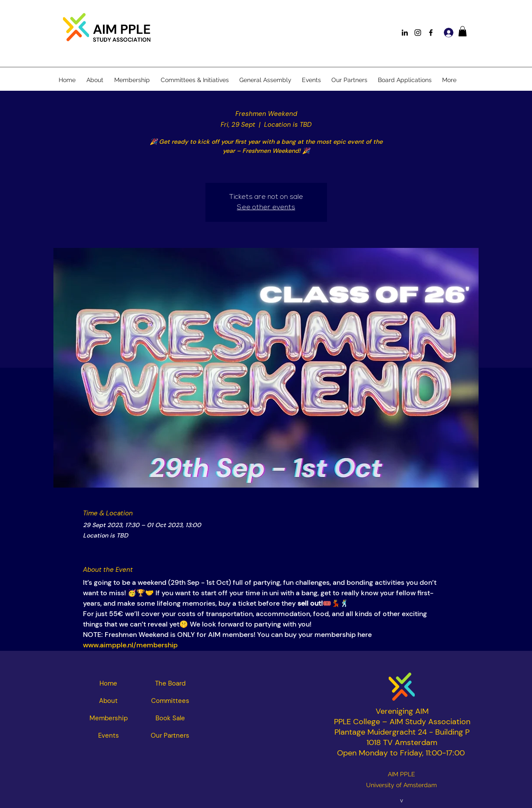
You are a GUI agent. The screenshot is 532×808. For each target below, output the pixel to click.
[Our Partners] (170, 735)
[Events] (109, 735)
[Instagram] (418, 33)
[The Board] (170, 683)
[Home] (109, 683)
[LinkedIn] (405, 33)
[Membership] (109, 718)
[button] (463, 31)
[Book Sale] (170, 718)
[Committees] (170, 701)
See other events (266, 208)
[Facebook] (431, 33)
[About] (109, 701)
